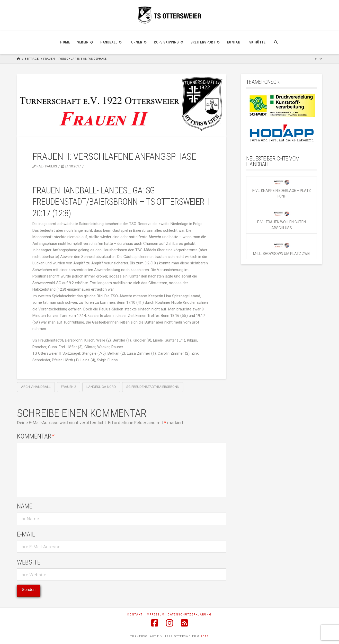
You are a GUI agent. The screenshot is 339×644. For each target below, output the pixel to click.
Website (29, 562)
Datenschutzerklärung (190, 615)
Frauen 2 (69, 387)
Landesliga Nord (101, 387)
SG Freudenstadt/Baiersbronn (153, 387)
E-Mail (26, 534)
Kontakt (135, 615)
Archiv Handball (36, 387)
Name (25, 506)
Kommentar (36, 436)
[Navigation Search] (276, 42)
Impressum (155, 615)
